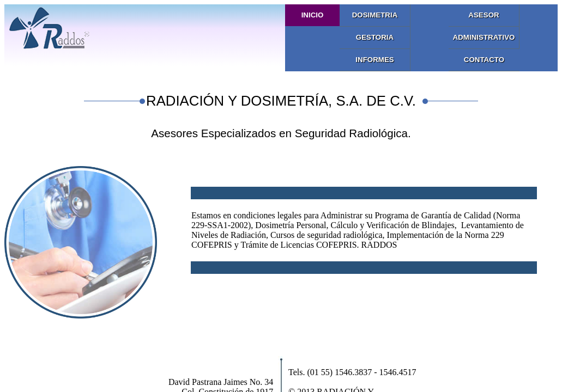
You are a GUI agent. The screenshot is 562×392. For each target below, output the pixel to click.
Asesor (484, 15)
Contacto (484, 60)
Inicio (313, 15)
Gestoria (375, 37)
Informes (374, 60)
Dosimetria (375, 15)
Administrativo (484, 37)
